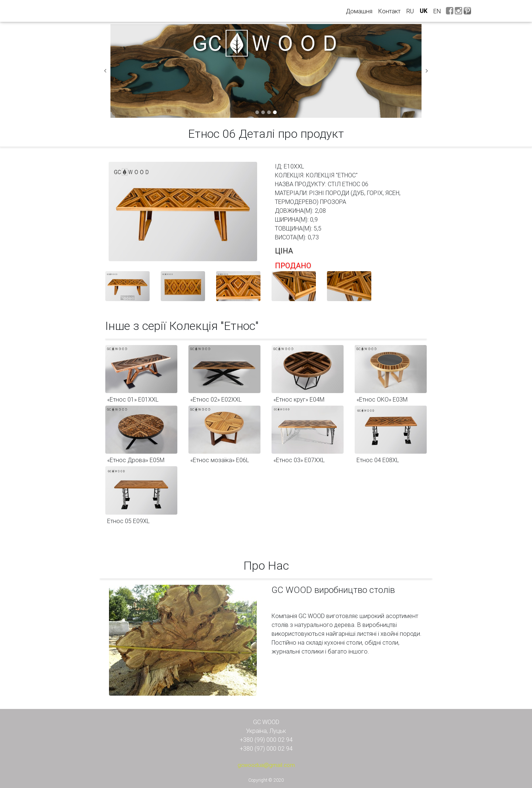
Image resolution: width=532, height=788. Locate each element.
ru (410, 11)
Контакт (389, 11)
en (437, 11)
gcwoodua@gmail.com (266, 765)
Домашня (361, 11)
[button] (105, 71)
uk (424, 11)
